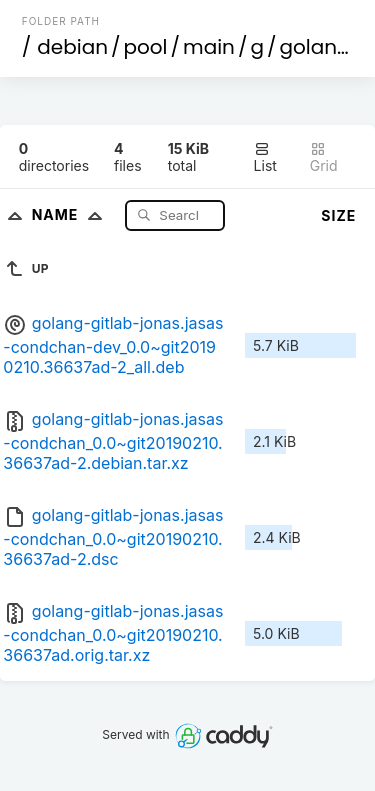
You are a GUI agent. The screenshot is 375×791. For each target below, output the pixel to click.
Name (71, 214)
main (209, 47)
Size (338, 215)
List (265, 157)
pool (146, 47)
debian (72, 47)
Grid (324, 157)
